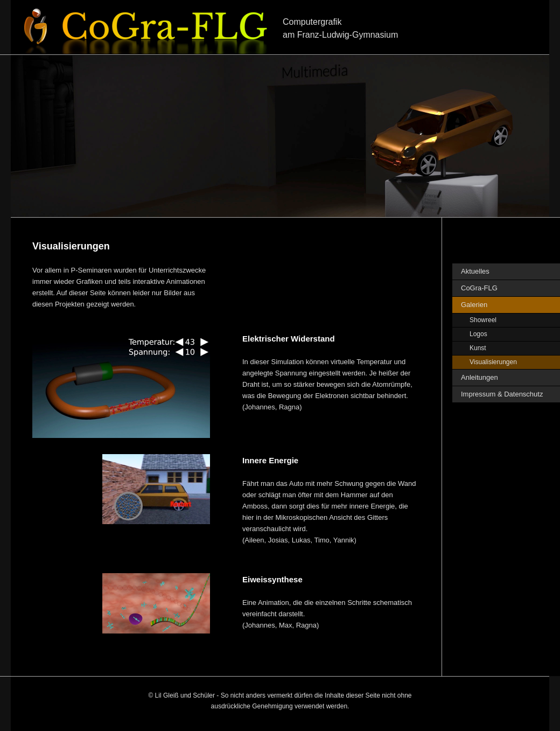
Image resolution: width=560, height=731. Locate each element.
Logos (478, 334)
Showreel (483, 320)
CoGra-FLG (479, 288)
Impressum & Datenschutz (502, 394)
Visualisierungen (493, 362)
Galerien (474, 305)
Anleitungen (479, 377)
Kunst (478, 348)
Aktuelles (475, 271)
